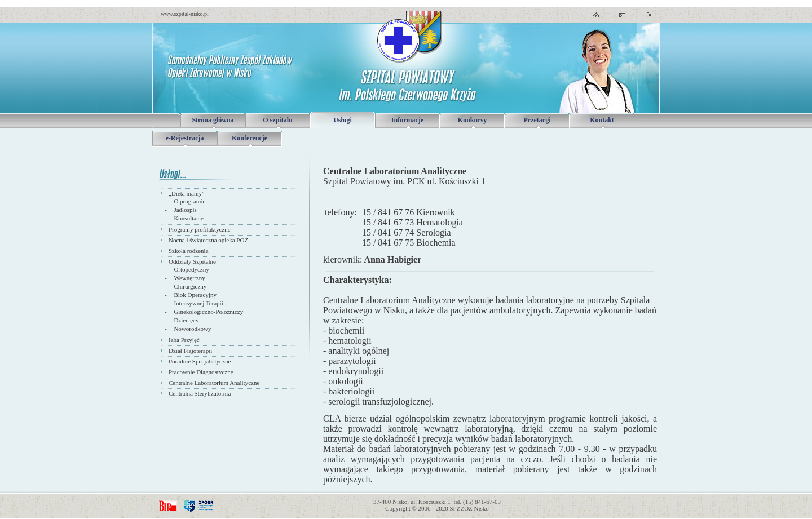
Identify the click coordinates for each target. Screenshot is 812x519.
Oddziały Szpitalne (192, 261)
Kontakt (602, 120)
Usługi (343, 120)
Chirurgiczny (190, 286)
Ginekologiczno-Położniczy (208, 312)
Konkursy (472, 120)
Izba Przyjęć (184, 340)
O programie (189, 201)
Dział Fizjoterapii (190, 351)
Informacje (407, 120)
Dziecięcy (186, 320)
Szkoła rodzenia (189, 251)
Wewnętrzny (189, 278)
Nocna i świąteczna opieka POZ (208, 240)
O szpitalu (277, 120)
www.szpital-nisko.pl (185, 14)
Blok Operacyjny (195, 295)
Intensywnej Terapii (198, 303)
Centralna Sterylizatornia (200, 393)
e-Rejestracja (185, 138)
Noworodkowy (192, 329)
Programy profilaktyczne (200, 229)
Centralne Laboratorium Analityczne (214, 383)
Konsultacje (189, 218)
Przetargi (537, 120)
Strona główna (213, 120)
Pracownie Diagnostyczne (201, 372)
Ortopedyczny (191, 269)
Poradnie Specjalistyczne (200, 361)
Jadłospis (185, 210)
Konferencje (250, 138)
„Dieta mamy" (186, 193)
